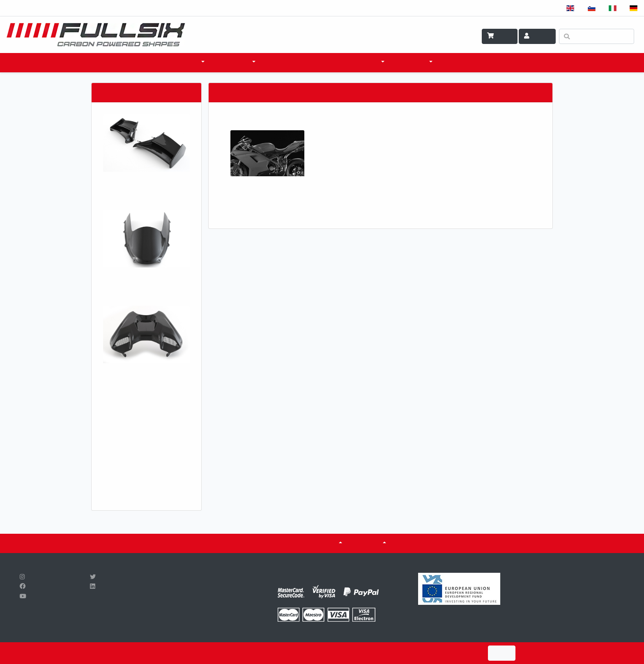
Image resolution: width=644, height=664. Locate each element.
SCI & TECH (413, 62)
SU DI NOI (368, 543)
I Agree (502, 653)
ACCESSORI (234, 62)
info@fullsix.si (172, 606)
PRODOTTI (184, 62)
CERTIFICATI (276, 543)
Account (537, 36)
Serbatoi (322, 543)
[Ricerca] (597, 36)
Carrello (500, 36)
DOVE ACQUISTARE (295, 62)
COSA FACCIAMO (357, 62)
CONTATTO (461, 62)
